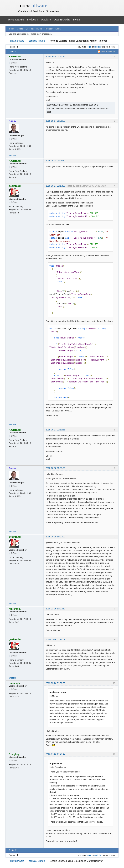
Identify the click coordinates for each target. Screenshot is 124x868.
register (98, 47)
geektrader (15, 186)
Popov (13, 121)
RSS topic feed (108, 52)
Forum (76, 20)
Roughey (14, 754)
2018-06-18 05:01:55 (55, 468)
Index (11, 29)
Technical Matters (36, 41)
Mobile (20, 29)
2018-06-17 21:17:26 (55, 186)
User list (30, 29)
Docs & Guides (62, 20)
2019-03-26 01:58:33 (55, 683)
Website (13, 156)
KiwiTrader (15, 56)
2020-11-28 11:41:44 (55, 754)
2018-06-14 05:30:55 (55, 121)
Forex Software (16, 20)
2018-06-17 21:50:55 (55, 430)
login (89, 47)
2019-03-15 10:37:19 (55, 609)
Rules (39, 29)
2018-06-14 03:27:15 (55, 56)
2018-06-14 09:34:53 (55, 161)
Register (49, 29)
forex (33, 5)
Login (58, 29)
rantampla (15, 609)
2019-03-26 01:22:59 (55, 639)
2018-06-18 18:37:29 (55, 537)
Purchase (46, 20)
